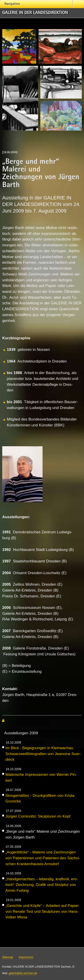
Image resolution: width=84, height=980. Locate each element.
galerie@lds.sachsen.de (23, 973)
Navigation (12, 4)
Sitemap (8, 957)
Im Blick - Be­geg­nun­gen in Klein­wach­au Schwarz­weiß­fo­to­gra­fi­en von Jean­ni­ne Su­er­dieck (43, 754)
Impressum (26, 957)
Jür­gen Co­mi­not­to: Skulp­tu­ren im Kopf (38, 816)
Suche (78, 5)
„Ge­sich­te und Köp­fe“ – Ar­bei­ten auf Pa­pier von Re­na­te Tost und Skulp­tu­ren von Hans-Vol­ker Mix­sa (42, 911)
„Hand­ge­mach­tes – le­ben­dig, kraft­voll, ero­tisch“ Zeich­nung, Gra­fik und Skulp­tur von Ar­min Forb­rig (42, 885)
